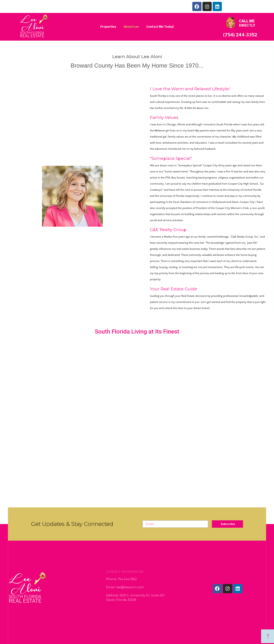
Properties (108, 27)
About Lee (131, 27)
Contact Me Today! (160, 27)
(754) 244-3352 (240, 35)
